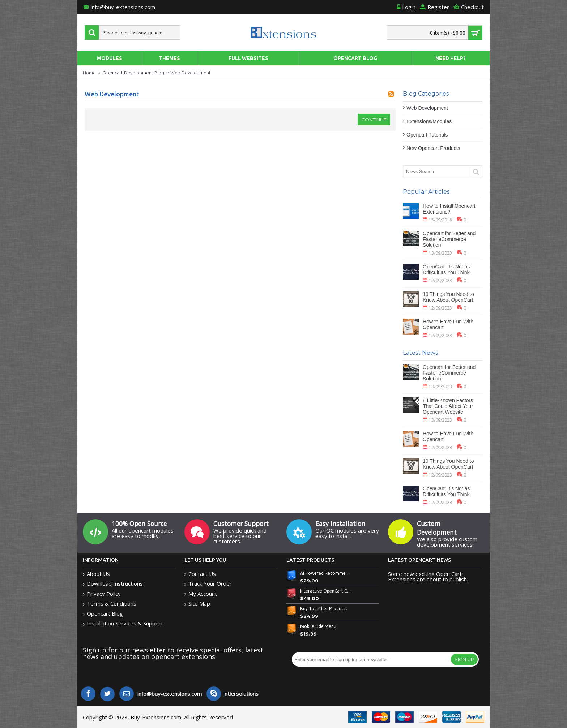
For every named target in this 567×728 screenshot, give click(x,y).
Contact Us (200, 574)
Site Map (197, 604)
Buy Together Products (324, 609)
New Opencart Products (433, 148)
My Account (201, 594)
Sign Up (464, 659)
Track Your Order (208, 584)
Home (89, 73)
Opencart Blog (103, 614)
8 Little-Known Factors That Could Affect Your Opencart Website (448, 406)
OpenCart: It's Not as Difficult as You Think (446, 270)
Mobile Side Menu (318, 626)
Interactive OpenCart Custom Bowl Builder (326, 591)
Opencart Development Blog (133, 73)
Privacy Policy (102, 594)
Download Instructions (113, 584)
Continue (374, 120)
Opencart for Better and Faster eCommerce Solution (449, 239)
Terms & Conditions (110, 604)
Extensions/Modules (429, 121)
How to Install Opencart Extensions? (449, 209)
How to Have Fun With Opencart (448, 324)
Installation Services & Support (123, 623)
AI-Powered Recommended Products (326, 573)
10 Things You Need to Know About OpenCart (448, 297)
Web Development (191, 73)
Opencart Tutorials (427, 135)
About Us (96, 574)
